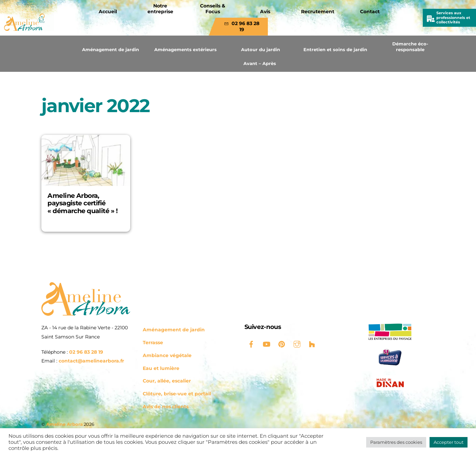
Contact (370, 12)
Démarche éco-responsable (410, 47)
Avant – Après (260, 63)
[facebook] (251, 344)
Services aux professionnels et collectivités (453, 17)
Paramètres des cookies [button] (396, 442)
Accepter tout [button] (449, 442)
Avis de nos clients (166, 407)
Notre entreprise (160, 9)
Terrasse (153, 343)
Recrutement (318, 12)
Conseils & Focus (213, 9)
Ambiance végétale (167, 355)
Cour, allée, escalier (167, 381)
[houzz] (312, 344)
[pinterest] (282, 344)
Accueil (108, 12)
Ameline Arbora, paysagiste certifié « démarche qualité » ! (82, 203)
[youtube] (266, 344)
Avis (265, 12)
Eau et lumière (161, 368)
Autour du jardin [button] (261, 49)
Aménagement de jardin (111, 49)
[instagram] (297, 344)
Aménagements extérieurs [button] (185, 49)
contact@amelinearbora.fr (91, 361)
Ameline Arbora (64, 424)
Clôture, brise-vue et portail (177, 394)
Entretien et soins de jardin (335, 49)
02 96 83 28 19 (242, 26)
